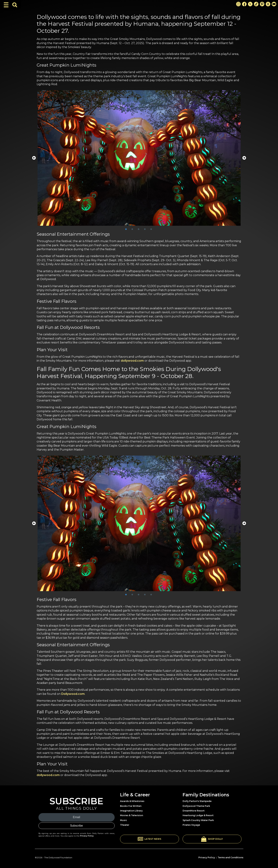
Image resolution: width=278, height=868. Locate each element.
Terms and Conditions (230, 857)
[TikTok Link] (256, 4)
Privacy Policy (87, 836)
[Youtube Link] (274, 4)
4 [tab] (145, 229)
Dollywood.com (73, 694)
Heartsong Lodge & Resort (198, 815)
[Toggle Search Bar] (15, 5)
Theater (125, 825)
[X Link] (250, 4)
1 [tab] (126, 229)
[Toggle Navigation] (6, 5)
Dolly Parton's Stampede (197, 801)
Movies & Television (132, 815)
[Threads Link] (268, 4)
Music (124, 820)
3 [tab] (139, 229)
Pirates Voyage (191, 825)
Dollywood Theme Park (196, 806)
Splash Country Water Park (198, 820)
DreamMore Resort (194, 811)
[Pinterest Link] (262, 4)
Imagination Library (131, 811)
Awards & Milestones (132, 801)
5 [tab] (151, 229)
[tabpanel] (139, 158)
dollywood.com (132, 361)
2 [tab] (132, 229)
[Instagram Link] (238, 4)
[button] (150, 839)
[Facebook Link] (244, 4)
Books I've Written (131, 806)
